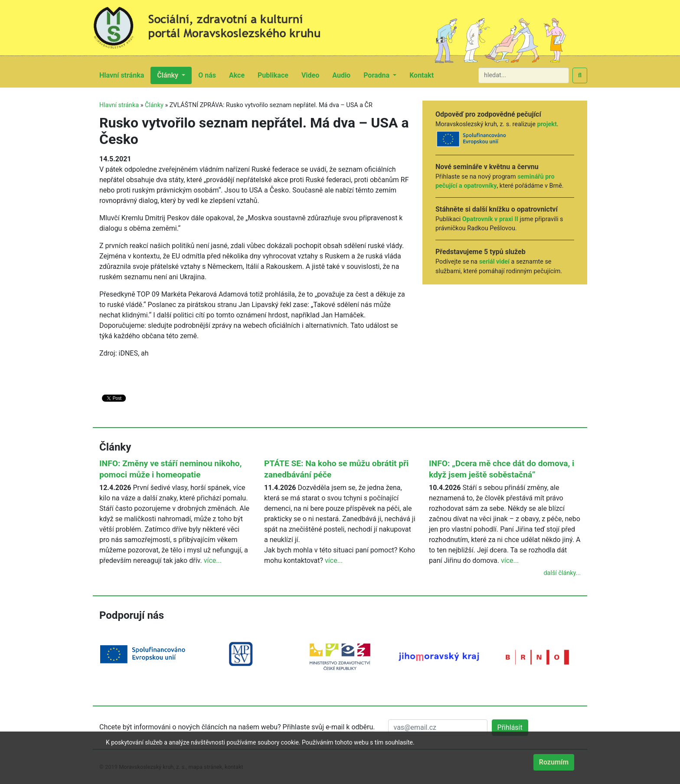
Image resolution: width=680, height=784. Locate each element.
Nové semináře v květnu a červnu (487, 167)
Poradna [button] (377, 75)
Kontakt (425, 75)
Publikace (276, 75)
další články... (562, 573)
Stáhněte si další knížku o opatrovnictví (497, 209)
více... (213, 560)
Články (154, 105)
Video (314, 75)
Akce (240, 75)
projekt (547, 124)
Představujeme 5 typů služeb (481, 252)
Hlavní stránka (125, 75)
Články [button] (168, 75)
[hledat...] (524, 75)
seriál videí (494, 262)
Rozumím (554, 762)
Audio (345, 75)
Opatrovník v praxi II (490, 219)
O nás (210, 75)
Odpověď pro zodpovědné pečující (488, 114)
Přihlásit (510, 727)
